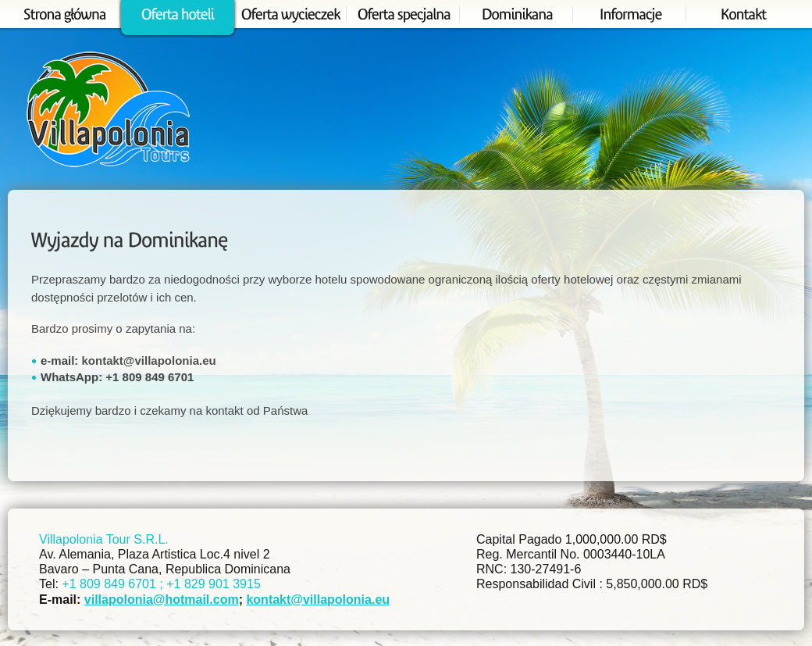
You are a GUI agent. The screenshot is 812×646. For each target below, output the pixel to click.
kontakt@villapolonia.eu (149, 360)
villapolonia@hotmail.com (162, 600)
